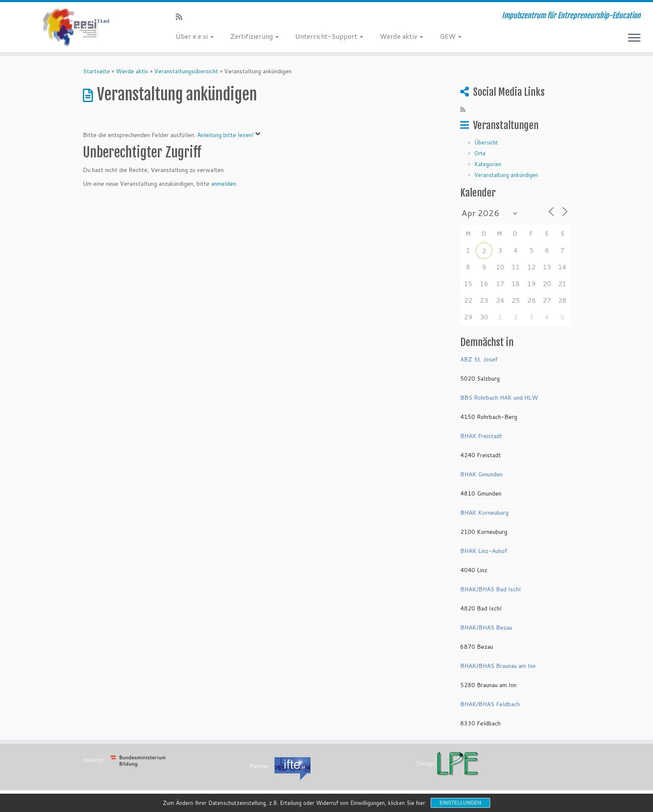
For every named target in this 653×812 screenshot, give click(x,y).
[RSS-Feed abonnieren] (182, 17)
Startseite (96, 71)
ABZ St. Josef (479, 359)
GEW (451, 36)
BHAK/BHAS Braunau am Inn (498, 666)
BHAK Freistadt (481, 436)
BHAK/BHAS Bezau (486, 628)
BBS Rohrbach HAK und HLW (499, 398)
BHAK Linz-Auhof (484, 551)
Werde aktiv (401, 36)
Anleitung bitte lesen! (225, 135)
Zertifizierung (254, 36)
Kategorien (488, 164)
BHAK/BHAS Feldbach (490, 704)
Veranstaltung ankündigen (506, 175)
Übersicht (486, 142)
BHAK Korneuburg (484, 513)
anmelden (224, 184)
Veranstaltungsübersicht (186, 71)
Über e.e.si (195, 36)
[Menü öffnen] (634, 38)
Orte (480, 153)
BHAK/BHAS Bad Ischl (490, 589)
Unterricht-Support (329, 36)
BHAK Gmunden (481, 474)
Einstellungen (460, 803)
